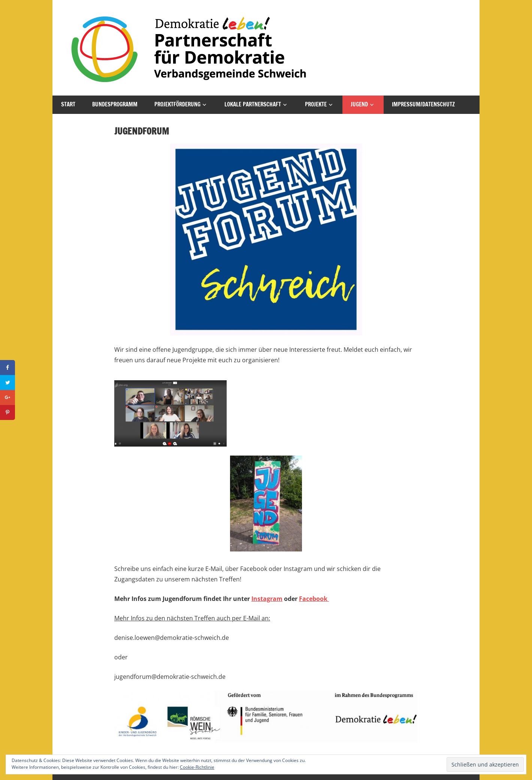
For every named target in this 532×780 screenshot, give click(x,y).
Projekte (316, 104)
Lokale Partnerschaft (253, 104)
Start (68, 104)
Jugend (359, 104)
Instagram (267, 599)
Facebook (314, 599)
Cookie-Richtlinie (197, 767)
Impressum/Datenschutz (423, 104)
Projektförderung (177, 104)
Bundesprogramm (115, 104)
